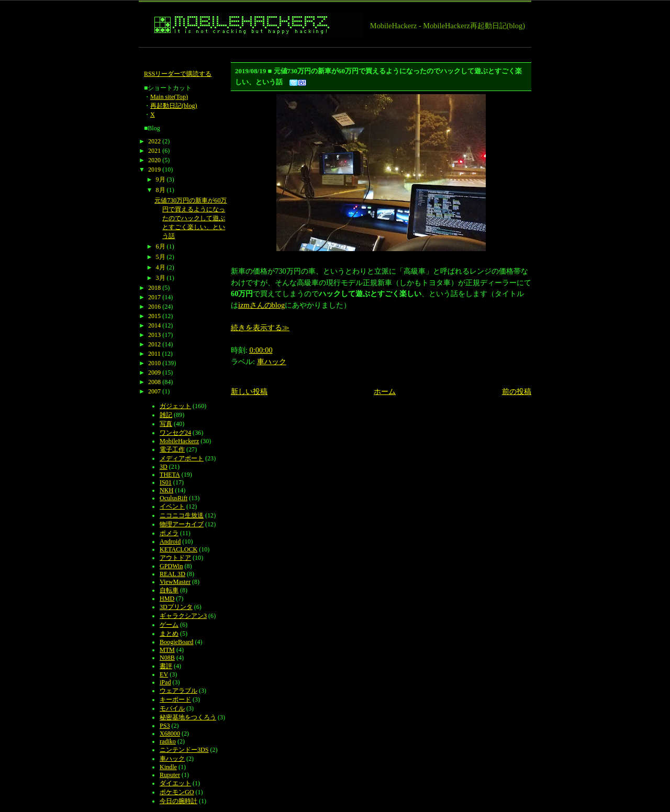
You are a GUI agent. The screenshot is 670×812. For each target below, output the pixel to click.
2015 (154, 316)
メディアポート (182, 458)
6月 (161, 246)
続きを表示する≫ (260, 328)
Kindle (168, 767)
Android (170, 542)
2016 (154, 307)
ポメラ (169, 533)
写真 (166, 424)
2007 (154, 391)
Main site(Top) (169, 97)
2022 (154, 141)
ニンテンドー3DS (184, 750)
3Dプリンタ (176, 607)
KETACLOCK (178, 549)
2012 (154, 344)
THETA (170, 475)
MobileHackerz (179, 441)
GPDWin (171, 566)
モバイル (172, 708)
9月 (161, 179)
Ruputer (170, 775)
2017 (154, 297)
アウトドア (175, 558)
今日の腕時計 (178, 801)
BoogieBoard (176, 642)
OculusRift (174, 498)
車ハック (272, 362)
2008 (154, 382)
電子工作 (172, 449)
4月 (161, 267)
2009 (154, 373)
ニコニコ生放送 (182, 515)
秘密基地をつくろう (188, 717)
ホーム (385, 391)
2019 (154, 170)
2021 (154, 151)
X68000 (170, 734)
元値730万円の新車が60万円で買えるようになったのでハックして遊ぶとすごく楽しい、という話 (191, 218)
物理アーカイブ (182, 524)
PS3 (165, 726)
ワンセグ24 (175, 433)
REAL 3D (172, 574)
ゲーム (169, 625)
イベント (172, 506)
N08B (167, 658)
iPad (165, 682)
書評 (166, 666)
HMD (167, 599)
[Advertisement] (329, 52)
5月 (161, 257)
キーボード (175, 700)
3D (164, 467)
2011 (154, 354)
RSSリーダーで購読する (178, 74)
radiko (168, 741)
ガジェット (175, 406)
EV (164, 674)
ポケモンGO (177, 792)
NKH (166, 490)
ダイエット (175, 783)
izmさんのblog (261, 305)
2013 (154, 335)
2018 (154, 288)
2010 (154, 363)
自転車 (169, 590)
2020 (154, 160)
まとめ (169, 634)
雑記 (166, 415)
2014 (154, 325)
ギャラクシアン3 (183, 616)
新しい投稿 (249, 391)
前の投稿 (517, 391)
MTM (167, 650)
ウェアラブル (178, 691)
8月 (161, 190)
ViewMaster (175, 582)
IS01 (166, 482)
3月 (161, 278)
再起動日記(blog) (174, 106)
